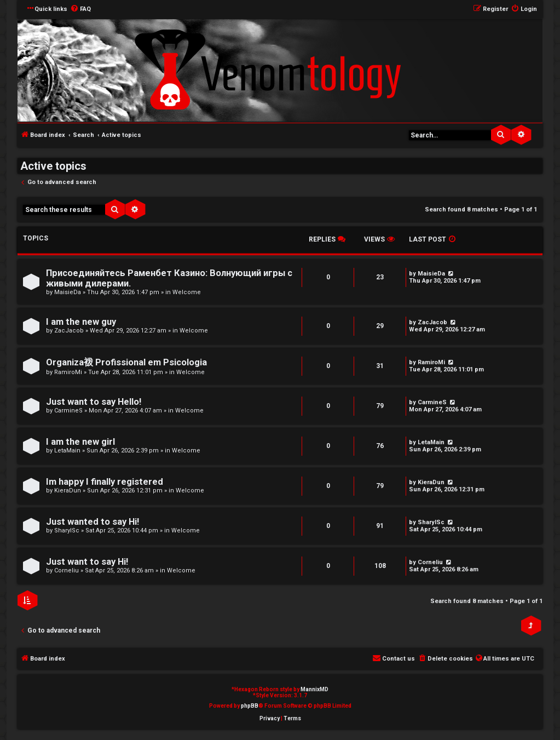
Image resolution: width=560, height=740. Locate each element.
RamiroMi (68, 372)
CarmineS (68, 411)
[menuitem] (80, 9)
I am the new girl (80, 442)
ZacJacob (69, 331)
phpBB (250, 706)
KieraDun (68, 491)
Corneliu (67, 570)
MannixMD (314, 689)
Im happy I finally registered (105, 482)
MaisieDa (68, 292)
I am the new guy (81, 322)
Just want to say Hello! (94, 402)
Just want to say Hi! (87, 562)
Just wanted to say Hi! (93, 522)
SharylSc (67, 530)
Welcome (187, 292)
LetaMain (67, 451)
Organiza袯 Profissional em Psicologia (126, 362)
